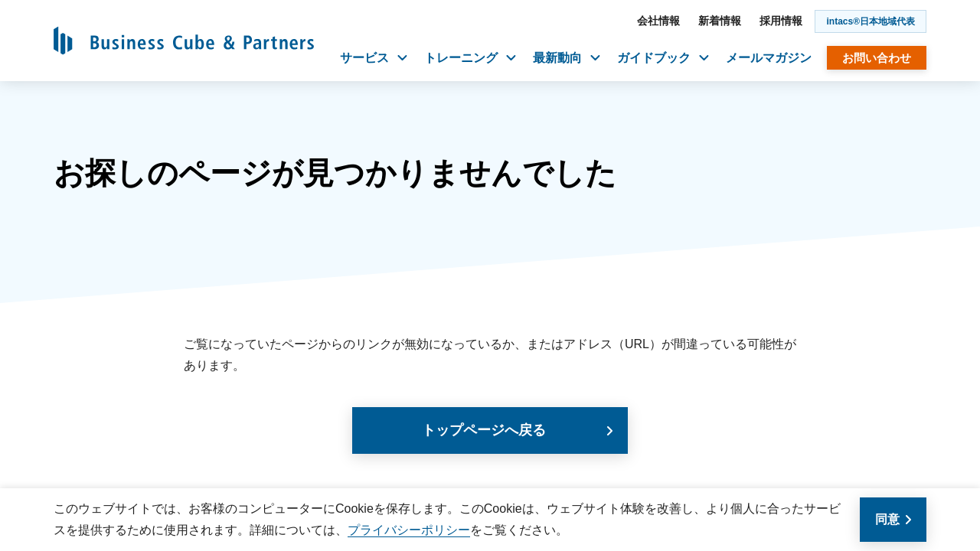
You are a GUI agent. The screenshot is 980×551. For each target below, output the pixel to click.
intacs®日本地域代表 (871, 21)
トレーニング (470, 58)
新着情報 (720, 21)
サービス (374, 58)
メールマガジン (769, 58)
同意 (887, 519)
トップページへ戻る (484, 430)
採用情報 (781, 21)
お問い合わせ (877, 58)
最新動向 (567, 58)
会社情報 (658, 21)
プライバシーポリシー (409, 530)
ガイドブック (663, 58)
